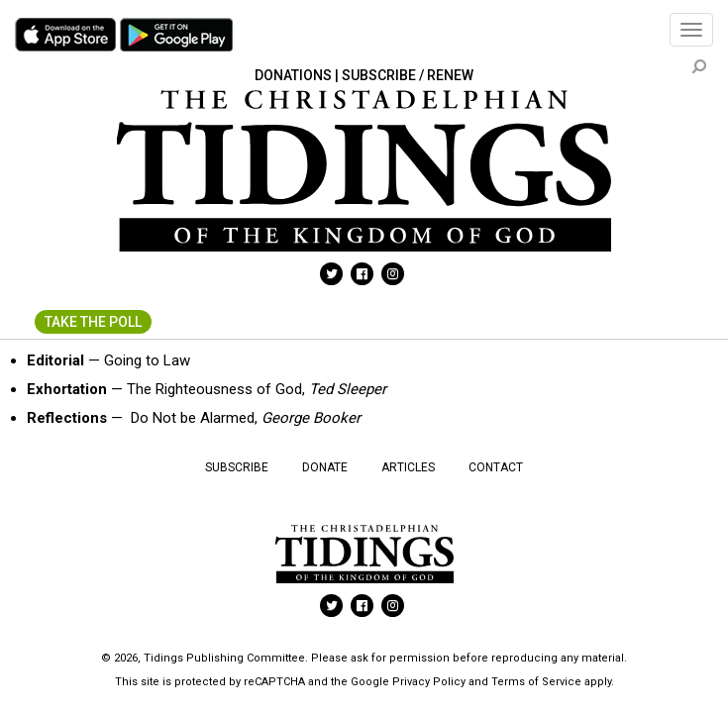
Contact (496, 467)
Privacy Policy (429, 682)
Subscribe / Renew (408, 75)
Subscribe (237, 467)
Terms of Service (536, 682)
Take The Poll (93, 322)
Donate (325, 467)
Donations (293, 75)
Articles (408, 467)
